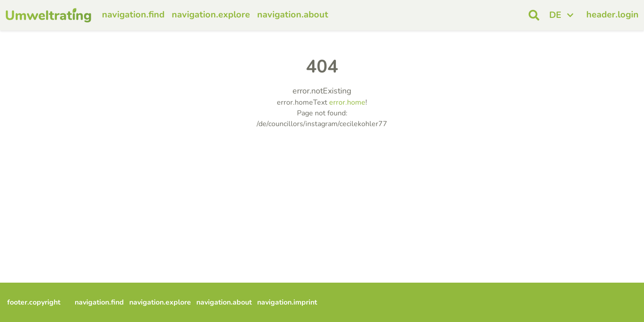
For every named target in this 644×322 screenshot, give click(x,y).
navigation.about (293, 15)
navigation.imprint (287, 302)
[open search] (534, 15)
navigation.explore (211, 15)
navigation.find (133, 15)
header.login (612, 15)
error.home (347, 102)
